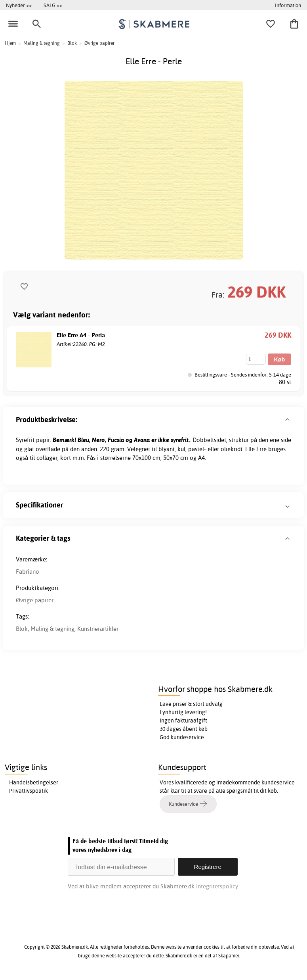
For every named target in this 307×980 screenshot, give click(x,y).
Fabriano (28, 572)
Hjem (10, 43)
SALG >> (53, 5)
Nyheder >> (19, 5)
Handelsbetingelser (34, 782)
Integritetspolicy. (218, 886)
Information (288, 5)
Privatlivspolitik (29, 791)
